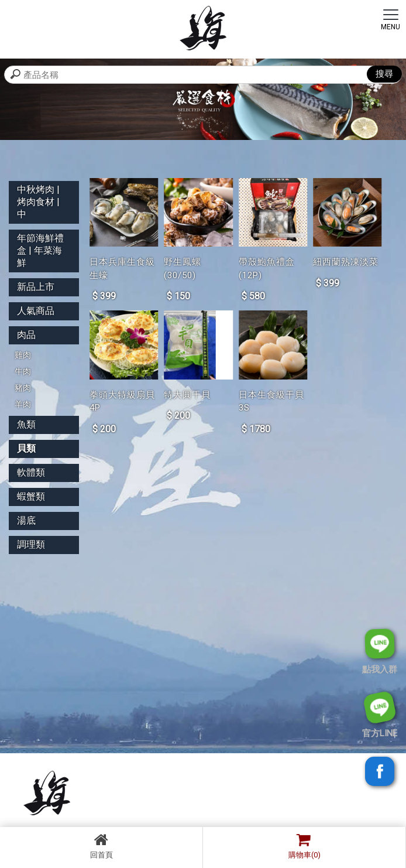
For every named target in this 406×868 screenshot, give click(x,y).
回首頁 (101, 846)
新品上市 (36, 287)
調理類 (31, 544)
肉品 (26, 335)
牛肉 (23, 371)
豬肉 (23, 388)
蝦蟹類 (31, 496)
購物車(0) (301, 846)
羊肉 (23, 404)
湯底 (26, 520)
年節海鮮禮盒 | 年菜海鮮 (40, 250)
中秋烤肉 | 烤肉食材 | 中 (38, 202)
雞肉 (23, 355)
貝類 (26, 448)
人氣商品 (36, 311)
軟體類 (31, 472)
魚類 (26, 424)
